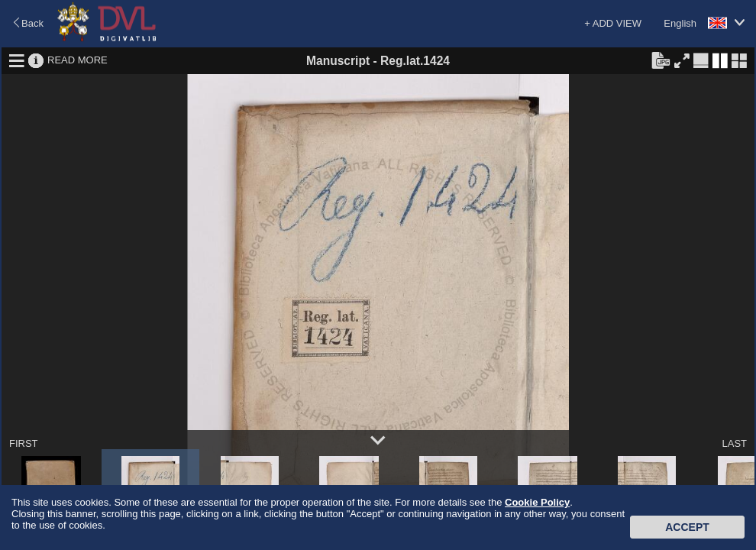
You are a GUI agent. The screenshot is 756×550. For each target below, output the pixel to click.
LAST (734, 443)
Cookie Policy (537, 502)
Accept (687, 527)
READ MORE (78, 60)
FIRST (24, 443)
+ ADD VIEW (613, 23)
